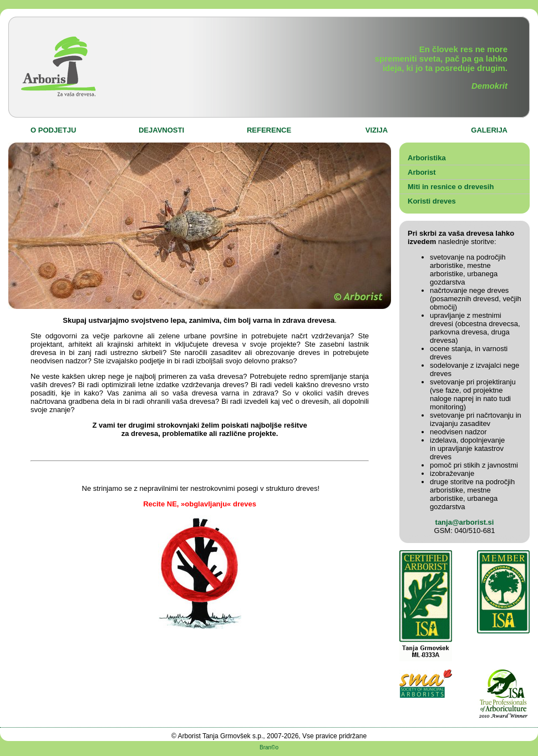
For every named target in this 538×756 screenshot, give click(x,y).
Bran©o (269, 747)
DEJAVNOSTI (161, 130)
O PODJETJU (53, 130)
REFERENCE (269, 130)
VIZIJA (377, 130)
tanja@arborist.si (465, 522)
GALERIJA (489, 130)
